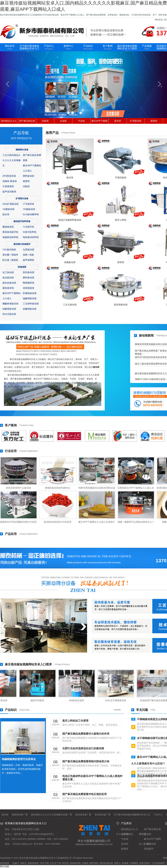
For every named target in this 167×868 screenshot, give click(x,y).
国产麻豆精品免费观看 (21, 379)
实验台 (23, 863)
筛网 (25, 255)
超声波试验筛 (9, 192)
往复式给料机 (30, 232)
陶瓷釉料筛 (29, 283)
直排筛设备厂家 (103, 815)
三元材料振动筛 (31, 304)
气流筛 (81, 121)
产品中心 (49, 47)
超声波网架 (29, 260)
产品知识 (88, 47)
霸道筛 (13, 181)
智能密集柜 (33, 863)
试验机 (85, 863)
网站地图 (5, 866)
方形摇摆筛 (8, 186)
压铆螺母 (134, 863)
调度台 (117, 863)
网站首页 (159, 20)
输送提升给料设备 (22, 221)
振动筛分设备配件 (22, 244)
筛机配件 (149, 849)
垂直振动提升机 (10, 232)
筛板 (32, 255)
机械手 (16, 863)
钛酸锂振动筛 (30, 309)
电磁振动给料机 (10, 237)
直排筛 (118, 121)
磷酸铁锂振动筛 (10, 304)
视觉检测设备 (106, 863)
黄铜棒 (125, 863)
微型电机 (94, 863)
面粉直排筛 (8, 288)
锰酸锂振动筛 (30, 298)
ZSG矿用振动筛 (11, 204)
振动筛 (96, 367)
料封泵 (65, 863)
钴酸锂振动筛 (9, 309)
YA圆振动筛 (8, 209)
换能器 (15, 260)
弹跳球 (15, 255)
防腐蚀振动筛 (30, 293)
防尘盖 (6, 260)
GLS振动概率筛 (31, 214)
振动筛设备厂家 (83, 815)
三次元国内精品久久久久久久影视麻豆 (12, 160)
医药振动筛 (29, 272)
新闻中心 (68, 47)
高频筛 (6, 181)
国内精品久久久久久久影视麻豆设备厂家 (52, 815)
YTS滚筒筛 (28, 204)
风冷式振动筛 (9, 314)
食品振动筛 (8, 278)
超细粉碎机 (75, 863)
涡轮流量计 (145, 863)
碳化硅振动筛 (9, 283)
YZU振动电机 (9, 250)
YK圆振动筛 (29, 209)
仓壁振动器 (29, 250)
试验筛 (45, 121)
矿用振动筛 (136, 121)
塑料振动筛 (29, 176)
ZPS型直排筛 (9, 176)
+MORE (117, 710)
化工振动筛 (8, 272)
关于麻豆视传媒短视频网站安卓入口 (29, 49)
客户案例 (108, 47)
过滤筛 (63, 121)
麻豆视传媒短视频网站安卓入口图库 (127, 49)
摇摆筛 (154, 121)
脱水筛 (6, 214)
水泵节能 (44, 863)
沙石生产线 (55, 863)
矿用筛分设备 (22, 198)
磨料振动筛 (29, 278)
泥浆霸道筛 (29, 288)
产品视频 (147, 47)
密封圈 (6, 255)
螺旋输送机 (8, 227)
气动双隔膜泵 (158, 863)
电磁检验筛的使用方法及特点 (19, 759)
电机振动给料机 (31, 237)
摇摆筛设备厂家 (20, 815)
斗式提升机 (29, 227)
